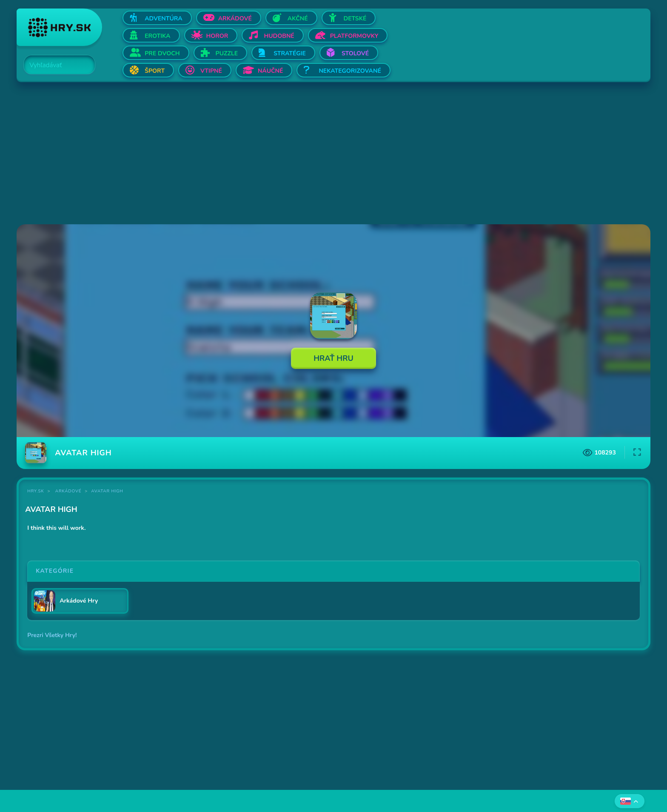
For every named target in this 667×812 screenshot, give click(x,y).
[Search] (54, 65)
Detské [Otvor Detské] (355, 19)
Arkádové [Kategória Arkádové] (68, 491)
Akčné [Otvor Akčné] (298, 19)
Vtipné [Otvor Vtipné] (211, 71)
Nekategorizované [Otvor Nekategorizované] (350, 71)
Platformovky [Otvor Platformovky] (354, 36)
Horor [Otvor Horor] (217, 36)
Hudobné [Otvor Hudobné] (279, 36)
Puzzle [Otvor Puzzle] (227, 53)
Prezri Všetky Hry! (52, 635)
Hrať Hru (333, 358)
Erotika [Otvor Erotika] (157, 36)
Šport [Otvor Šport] (155, 71)
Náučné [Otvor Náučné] (271, 71)
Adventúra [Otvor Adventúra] (164, 19)
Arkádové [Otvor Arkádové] (235, 19)
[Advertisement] (272, 154)
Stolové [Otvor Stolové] (355, 53)
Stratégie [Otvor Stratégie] (290, 53)
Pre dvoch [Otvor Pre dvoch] (162, 53)
